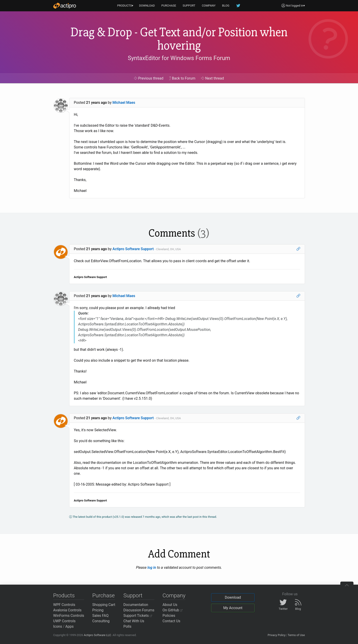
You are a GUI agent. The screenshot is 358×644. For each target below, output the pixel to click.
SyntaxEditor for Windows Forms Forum (179, 58)
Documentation (136, 605)
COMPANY (209, 6)
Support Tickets (138, 616)
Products (64, 596)
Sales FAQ (100, 616)
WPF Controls (64, 605)
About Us (170, 605)
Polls (127, 626)
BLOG (226, 6)
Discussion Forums (139, 610)
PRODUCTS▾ (125, 6)
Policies (169, 616)
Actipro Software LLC (97, 635)
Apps (69, 626)
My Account (233, 608)
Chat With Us (134, 621)
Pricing (98, 610)
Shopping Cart (104, 605)
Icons (58, 626)
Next (213, 78)
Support (133, 596)
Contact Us (172, 621)
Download (233, 597)
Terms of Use (296, 635)
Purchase (104, 596)
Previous (149, 78)
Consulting (101, 621)
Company (174, 596)
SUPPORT (189, 6)
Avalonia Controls (67, 610)
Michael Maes (124, 103)
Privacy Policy (276, 635)
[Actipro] (65, 6)
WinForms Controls (69, 616)
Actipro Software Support (133, 249)
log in (152, 568)
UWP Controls (65, 621)
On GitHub (173, 610)
